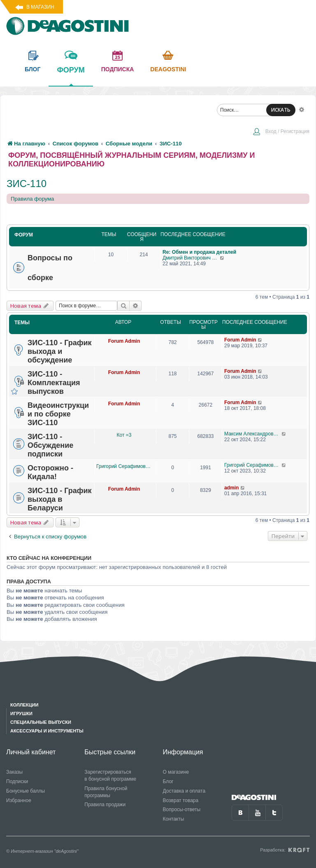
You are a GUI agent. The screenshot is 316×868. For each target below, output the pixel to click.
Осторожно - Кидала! (50, 472)
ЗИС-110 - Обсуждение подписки (50, 445)
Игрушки (21, 714)
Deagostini (168, 69)
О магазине (176, 772)
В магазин (40, 7)
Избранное (19, 800)
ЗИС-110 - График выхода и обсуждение (60, 351)
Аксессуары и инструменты (47, 731)
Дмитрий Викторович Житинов (191, 258)
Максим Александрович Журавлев (253, 434)
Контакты (174, 819)
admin (231, 488)
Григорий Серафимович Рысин (124, 466)
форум (71, 76)
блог (33, 69)
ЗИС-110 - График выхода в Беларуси (60, 499)
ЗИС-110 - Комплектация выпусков (54, 383)
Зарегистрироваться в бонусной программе (110, 776)
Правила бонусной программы (106, 792)
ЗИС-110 (27, 184)
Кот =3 (124, 435)
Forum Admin (124, 341)
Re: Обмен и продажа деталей (199, 252)
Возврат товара (181, 800)
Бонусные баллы (26, 791)
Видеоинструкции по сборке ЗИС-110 (58, 414)
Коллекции (24, 705)
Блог (168, 781)
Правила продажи (105, 805)
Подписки (17, 781)
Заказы (14, 772)
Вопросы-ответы (182, 810)
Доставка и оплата (184, 791)
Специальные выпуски (41, 722)
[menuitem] (281, 132)
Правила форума (32, 199)
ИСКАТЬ (281, 110)
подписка (118, 69)
